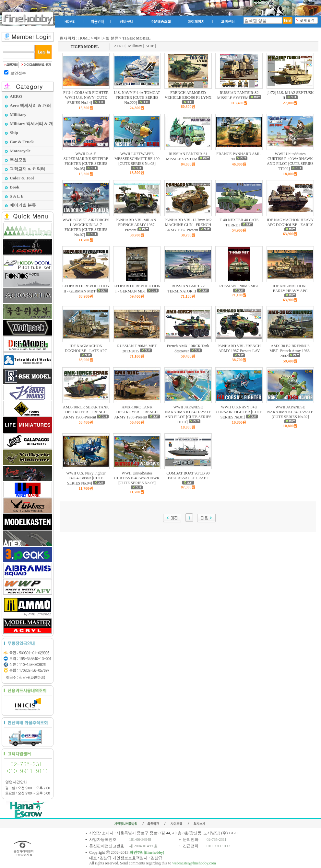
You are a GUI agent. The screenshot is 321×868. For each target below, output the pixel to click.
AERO (119, 46)
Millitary (135, 46)
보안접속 (18, 73)
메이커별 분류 (106, 38)
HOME (84, 38)
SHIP (150, 46)
